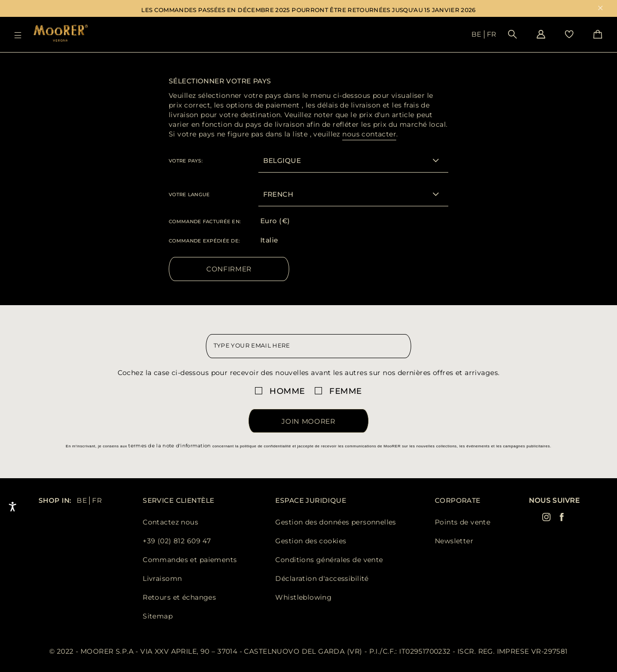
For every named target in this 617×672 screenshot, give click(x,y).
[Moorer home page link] (61, 34)
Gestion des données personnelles (335, 522)
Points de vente (463, 522)
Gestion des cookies (311, 541)
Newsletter (454, 541)
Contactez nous (170, 522)
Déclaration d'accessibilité (322, 578)
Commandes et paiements (190, 560)
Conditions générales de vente (329, 560)
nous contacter (369, 134)
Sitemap (158, 616)
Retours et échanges (179, 597)
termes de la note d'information (169, 446)
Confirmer (229, 269)
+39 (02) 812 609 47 (177, 541)
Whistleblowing (303, 597)
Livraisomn (162, 578)
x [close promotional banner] (600, 9)
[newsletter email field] (309, 346)
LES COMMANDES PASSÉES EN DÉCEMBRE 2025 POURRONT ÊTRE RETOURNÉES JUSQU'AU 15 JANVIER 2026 (308, 10)
